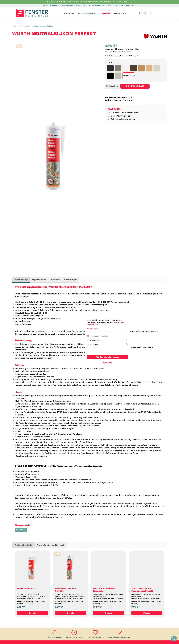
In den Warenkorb (135, 86)
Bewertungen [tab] (71, 280)
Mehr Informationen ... (79, 305)
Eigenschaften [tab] (39, 280)
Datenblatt (21, 530)
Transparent (129, 76)
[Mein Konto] (140, 13)
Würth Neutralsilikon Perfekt (66, 590)
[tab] (21, 280)
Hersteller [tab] (55, 280)
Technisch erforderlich (82, 317)
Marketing (76, 325)
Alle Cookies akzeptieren (90, 338)
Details (32, 613)
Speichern (89, 343)
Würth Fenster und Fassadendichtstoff (142, 590)
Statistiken (77, 321)
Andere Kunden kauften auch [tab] (51, 545)
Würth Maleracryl (26, 588)
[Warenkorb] (145, 13)
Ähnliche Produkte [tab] (23, 545)
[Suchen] (151, 13)
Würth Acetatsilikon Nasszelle (104, 590)
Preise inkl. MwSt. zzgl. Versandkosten (119, 52)
